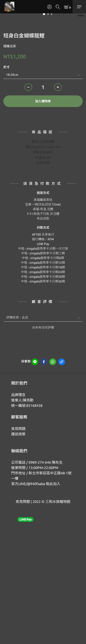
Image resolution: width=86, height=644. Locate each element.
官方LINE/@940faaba (28, 484)
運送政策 (18, 434)
